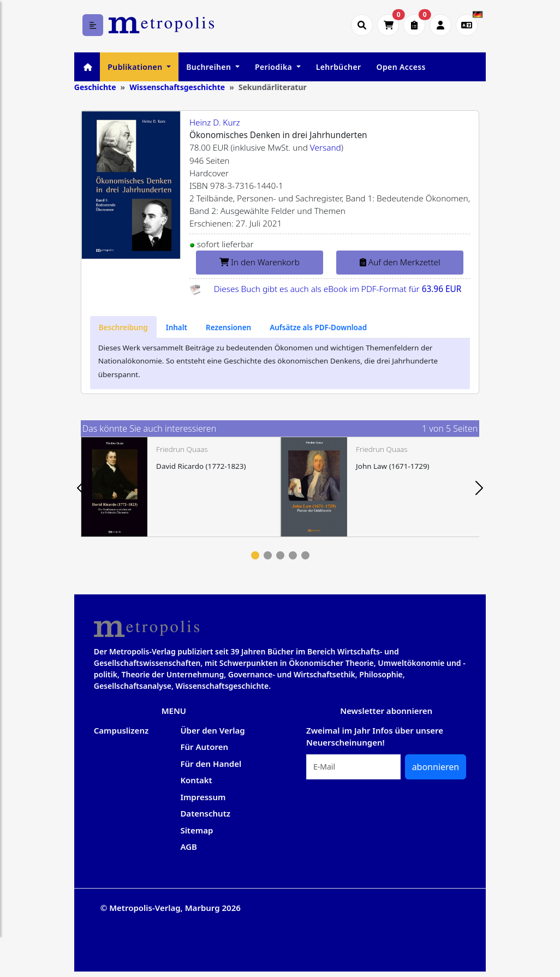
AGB (189, 847)
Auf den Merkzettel (400, 262)
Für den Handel (211, 764)
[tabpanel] (181, 487)
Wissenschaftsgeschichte (177, 87)
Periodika (275, 67)
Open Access (401, 67)
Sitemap (196, 830)
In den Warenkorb (260, 262)
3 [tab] (280, 555)
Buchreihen (210, 67)
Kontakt (196, 780)
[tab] (123, 327)
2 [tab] (268, 555)
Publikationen (136, 67)
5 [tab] (305, 555)
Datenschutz (205, 813)
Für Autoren (204, 747)
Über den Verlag (212, 730)
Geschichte (95, 87)
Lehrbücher (339, 67)
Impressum (203, 797)
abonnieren (436, 767)
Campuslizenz (121, 730)
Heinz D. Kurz (215, 123)
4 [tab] (293, 555)
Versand (326, 148)
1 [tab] (255, 555)
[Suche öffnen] (362, 25)
